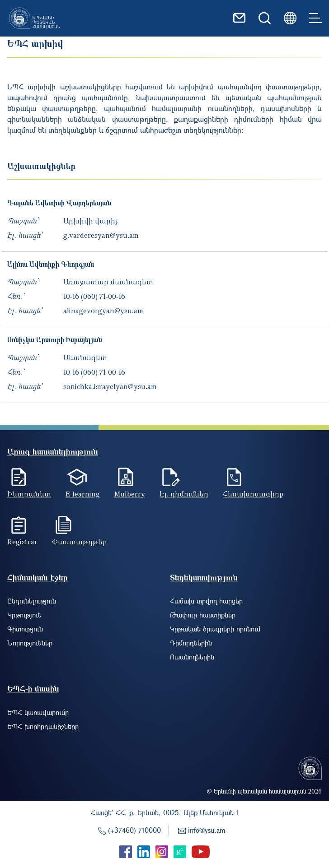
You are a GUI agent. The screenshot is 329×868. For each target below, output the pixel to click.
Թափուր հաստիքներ (203, 615)
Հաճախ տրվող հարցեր (206, 601)
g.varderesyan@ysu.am (101, 235)
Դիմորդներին (191, 643)
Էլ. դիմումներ (184, 494)
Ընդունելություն (32, 601)
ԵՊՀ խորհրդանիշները (43, 726)
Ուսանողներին (192, 657)
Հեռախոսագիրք (253, 494)
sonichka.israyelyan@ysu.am (110, 386)
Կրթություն (24, 615)
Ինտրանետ (29, 494)
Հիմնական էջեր (38, 578)
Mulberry (130, 494)
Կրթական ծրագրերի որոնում (215, 629)
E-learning (83, 494)
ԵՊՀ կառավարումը (38, 712)
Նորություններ (30, 643)
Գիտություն (25, 629)
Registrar (22, 542)
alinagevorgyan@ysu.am (103, 311)
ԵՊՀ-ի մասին (33, 689)
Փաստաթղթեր (80, 542)
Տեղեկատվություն (204, 578)
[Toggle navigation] (315, 18)
